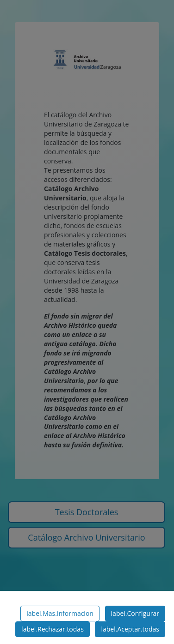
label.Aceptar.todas (130, 629)
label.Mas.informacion (60, 613)
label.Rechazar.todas (53, 629)
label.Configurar (135, 613)
